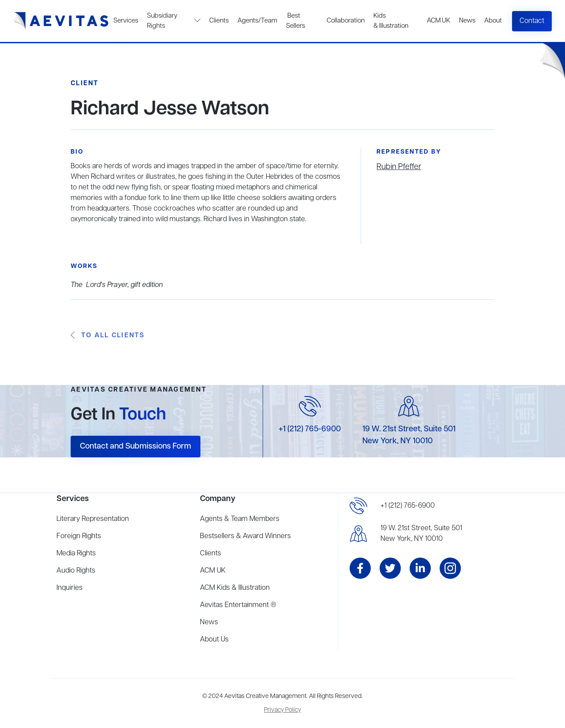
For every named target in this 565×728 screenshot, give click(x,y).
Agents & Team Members (240, 519)
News (467, 21)
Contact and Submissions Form (136, 446)
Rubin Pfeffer (399, 167)
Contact (532, 21)
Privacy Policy (282, 710)
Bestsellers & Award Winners (245, 536)
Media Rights (76, 554)
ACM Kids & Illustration (235, 588)
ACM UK (439, 21)
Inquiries (70, 588)
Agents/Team (257, 21)
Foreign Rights (79, 536)
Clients (219, 21)
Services (126, 21)
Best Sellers (296, 21)
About (493, 21)
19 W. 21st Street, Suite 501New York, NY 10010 (421, 534)
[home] (61, 21)
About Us (214, 640)
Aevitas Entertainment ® (238, 605)
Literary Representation (93, 519)
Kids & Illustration (391, 21)
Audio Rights (76, 571)
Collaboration (346, 21)
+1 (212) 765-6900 (310, 429)
